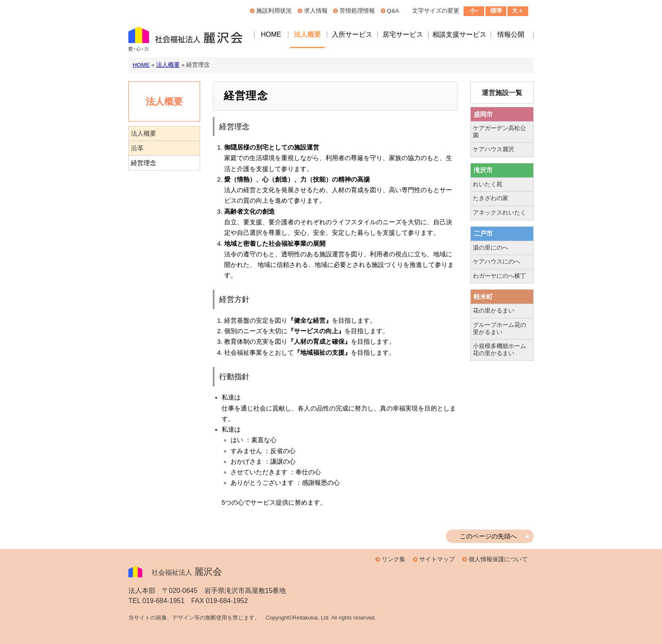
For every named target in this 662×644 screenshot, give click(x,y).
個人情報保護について (498, 559)
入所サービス (352, 34)
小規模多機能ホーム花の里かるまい (499, 350)
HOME (271, 34)
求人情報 (316, 11)
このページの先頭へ (488, 536)
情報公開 (511, 34)
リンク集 (393, 559)
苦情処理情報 (357, 11)
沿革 (137, 148)
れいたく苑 (488, 184)
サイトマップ (437, 559)
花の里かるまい (494, 311)
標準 (496, 11)
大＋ (518, 11)
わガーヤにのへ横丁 (499, 276)
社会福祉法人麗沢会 (187, 40)
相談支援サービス (459, 34)
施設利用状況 (274, 11)
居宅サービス (403, 34)
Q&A (393, 11)
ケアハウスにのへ (496, 262)
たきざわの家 (491, 198)
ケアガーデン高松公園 (499, 132)
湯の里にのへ (491, 248)
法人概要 (307, 34)
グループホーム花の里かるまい (499, 329)
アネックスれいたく (499, 213)
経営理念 (144, 163)
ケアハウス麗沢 (494, 149)
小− (474, 11)
